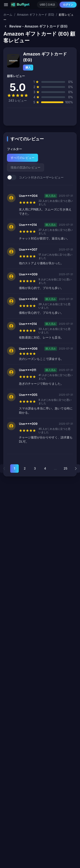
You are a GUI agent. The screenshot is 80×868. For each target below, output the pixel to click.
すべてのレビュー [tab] (23, 158)
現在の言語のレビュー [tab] (26, 167)
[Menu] (6, 5)
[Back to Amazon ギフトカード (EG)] (40, 26)
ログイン (68, 5)
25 (65, 468)
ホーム (8, 15)
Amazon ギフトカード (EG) (36, 15)
